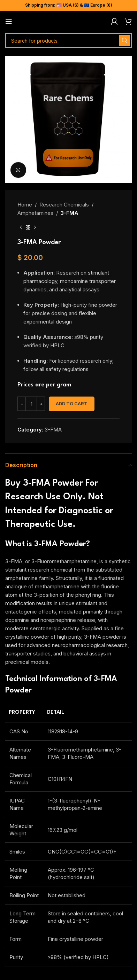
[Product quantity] (31, 404)
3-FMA (70, 213)
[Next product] (35, 228)
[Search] (68, 41)
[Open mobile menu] (9, 21)
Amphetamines (35, 213)
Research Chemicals (64, 205)
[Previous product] (21, 228)
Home (25, 205)
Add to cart (72, 404)
